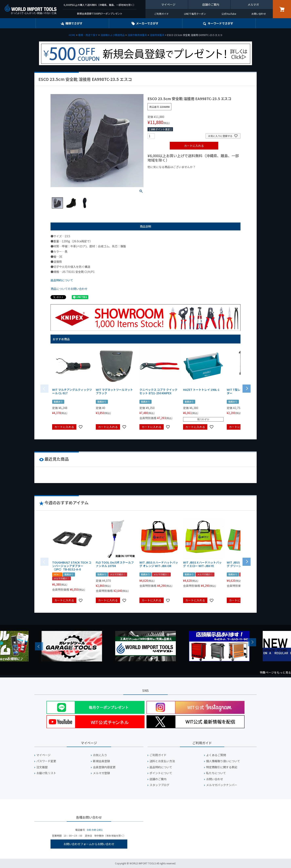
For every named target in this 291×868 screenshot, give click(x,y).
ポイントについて (161, 773)
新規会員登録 (101, 761)
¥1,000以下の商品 (161, 174)
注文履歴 (42, 767)
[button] (247, 388)
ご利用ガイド (161, 14)
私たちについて (216, 773)
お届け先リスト (46, 773)
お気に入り (100, 755)
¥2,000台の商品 (213, 174)
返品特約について (62, 280)
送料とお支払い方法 (162, 761)
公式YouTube (229, 14)
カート (282, 9)
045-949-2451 (95, 830)
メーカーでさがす (147, 23)
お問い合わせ (259, 14)
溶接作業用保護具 (137, 35)
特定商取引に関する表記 (222, 767)
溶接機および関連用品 (113, 35)
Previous (39, 646)
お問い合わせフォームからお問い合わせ (89, 844)
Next (252, 642)
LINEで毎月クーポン (195, 14)
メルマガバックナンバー (222, 785)
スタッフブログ (159, 785)
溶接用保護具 (157, 35)
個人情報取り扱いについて (223, 761)
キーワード (220, 23)
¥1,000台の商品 (187, 174)
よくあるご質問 (216, 755)
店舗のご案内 (211, 4)
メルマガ (253, 4)
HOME (72, 35)
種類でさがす (74, 23)
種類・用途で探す (88, 35)
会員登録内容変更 (104, 767)
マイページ (168, 4)
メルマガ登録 (101, 773)
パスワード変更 (46, 761)
